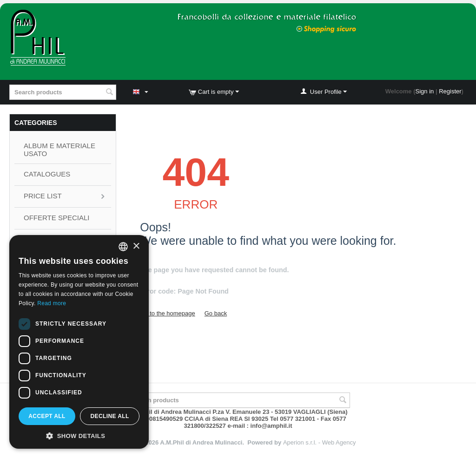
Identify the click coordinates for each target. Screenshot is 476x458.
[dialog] (79, 342)
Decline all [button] (109, 416)
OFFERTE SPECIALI (56, 218)
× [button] (136, 246)
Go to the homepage (168, 313)
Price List (43, 196)
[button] (79, 435)
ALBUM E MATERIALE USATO (59, 150)
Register (450, 91)
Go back (216, 313)
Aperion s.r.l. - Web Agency (320, 442)
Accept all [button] (47, 416)
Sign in (425, 91)
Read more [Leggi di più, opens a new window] (52, 303)
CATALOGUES (47, 174)
